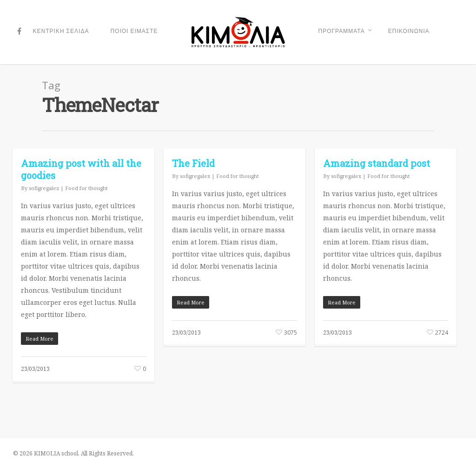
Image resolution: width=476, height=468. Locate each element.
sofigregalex (44, 188)
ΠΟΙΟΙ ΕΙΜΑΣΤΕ (134, 31)
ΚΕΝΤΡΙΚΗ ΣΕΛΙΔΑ (61, 31)
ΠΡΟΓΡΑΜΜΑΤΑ (345, 32)
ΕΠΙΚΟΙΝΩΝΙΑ (409, 31)
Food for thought (86, 188)
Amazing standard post (377, 163)
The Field (193, 163)
